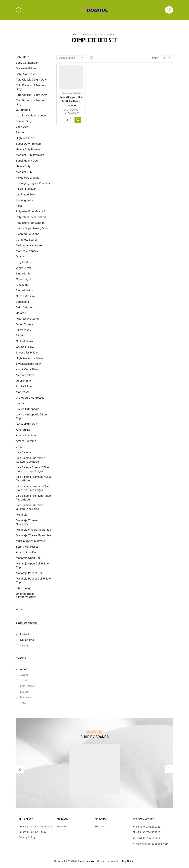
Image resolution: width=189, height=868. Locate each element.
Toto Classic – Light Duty (31, 95)
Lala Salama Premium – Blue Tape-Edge (33, 498)
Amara (24, 669)
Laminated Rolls (26, 195)
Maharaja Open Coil (28, 558)
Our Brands (23, 110)
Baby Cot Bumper (27, 63)
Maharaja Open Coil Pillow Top (32, 565)
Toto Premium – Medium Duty (31, 102)
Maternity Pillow (26, 68)
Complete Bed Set (71, 93)
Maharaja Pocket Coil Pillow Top (33, 581)
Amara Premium (26, 435)
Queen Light (23, 279)
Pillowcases (23, 330)
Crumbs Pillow (25, 347)
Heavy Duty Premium (29, 149)
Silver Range (24, 588)
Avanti (24, 675)
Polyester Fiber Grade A (31, 211)
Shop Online (127, 861)
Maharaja (22, 515)
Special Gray (24, 121)
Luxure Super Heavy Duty (32, 228)
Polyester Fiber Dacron (30, 223)
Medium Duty (24, 172)
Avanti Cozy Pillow (28, 369)
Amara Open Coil (27, 552)
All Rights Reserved (85, 861)
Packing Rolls (24, 200)
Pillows (20, 336)
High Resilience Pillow (30, 358)
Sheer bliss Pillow (27, 353)
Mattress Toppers (27, 251)
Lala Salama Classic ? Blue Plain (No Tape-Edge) (32, 469)
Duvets (20, 257)
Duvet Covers (24, 324)
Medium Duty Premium (30, 155)
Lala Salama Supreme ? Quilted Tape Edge (30, 460)
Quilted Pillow (24, 341)
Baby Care (22, 57)
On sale (25, 646)
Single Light (23, 274)
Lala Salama (23, 452)
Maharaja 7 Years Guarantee (33, 535)
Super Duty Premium (29, 144)
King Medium (24, 262)
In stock (25, 634)
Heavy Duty (23, 166)
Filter (20, 609)
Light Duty (22, 127)
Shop (86, 34)
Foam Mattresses (26, 424)
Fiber (19, 206)
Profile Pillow (24, 386)
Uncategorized (25, 594)
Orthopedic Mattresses (30, 398)
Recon (20, 132)
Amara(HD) (23, 430)
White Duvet (24, 268)
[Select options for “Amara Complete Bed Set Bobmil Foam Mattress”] (78, 120)
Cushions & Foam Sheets (31, 116)
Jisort (24, 680)
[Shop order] (71, 58)
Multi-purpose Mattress (30, 541)
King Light (22, 285)
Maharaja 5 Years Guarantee (33, 530)
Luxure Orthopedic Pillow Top (32, 416)
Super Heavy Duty (27, 161)
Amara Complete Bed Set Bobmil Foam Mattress (71, 101)
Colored (21, 313)
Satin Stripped (25, 307)
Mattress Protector (27, 319)
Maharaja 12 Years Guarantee (27, 522)
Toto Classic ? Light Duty (31, 80)
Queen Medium (25, 296)
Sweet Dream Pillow (28, 364)
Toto (23, 703)
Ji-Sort (20, 447)
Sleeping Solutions (103, 34)
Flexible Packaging (28, 178)
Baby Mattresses (26, 74)
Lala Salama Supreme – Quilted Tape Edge (30, 507)
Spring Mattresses (27, 547)
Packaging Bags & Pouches (33, 183)
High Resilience (25, 138)
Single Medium (25, 290)
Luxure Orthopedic (28, 409)
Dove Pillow (23, 381)
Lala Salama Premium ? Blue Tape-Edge (33, 479)
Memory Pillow (25, 375)
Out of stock (28, 640)
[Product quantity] (67, 120)
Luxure (20, 403)
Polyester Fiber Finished (31, 217)
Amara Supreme (26, 441)
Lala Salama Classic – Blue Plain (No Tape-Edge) (32, 488)
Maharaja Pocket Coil (29, 573)
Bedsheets (22, 302)
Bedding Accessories (29, 245)
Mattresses (23, 392)
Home (76, 34)
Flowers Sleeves (26, 189)
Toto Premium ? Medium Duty (31, 87)
